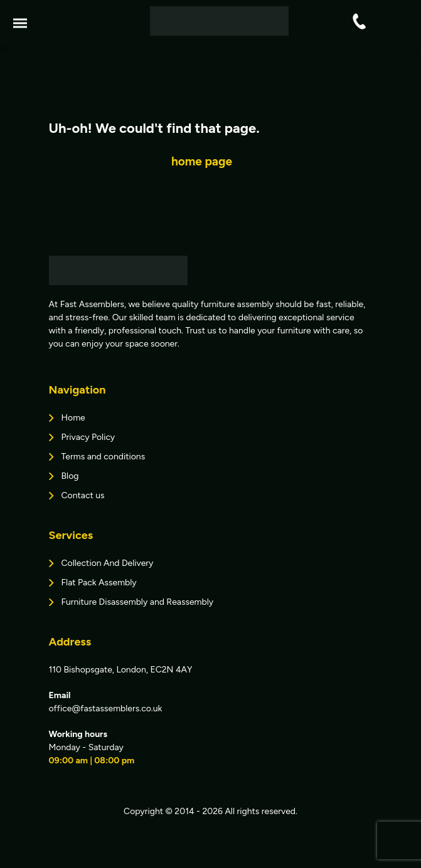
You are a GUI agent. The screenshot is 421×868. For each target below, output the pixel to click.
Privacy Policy (88, 437)
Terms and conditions (104, 457)
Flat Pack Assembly (99, 583)
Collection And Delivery (108, 563)
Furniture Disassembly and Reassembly (138, 602)
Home (73, 418)
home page (202, 161)
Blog (70, 476)
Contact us (83, 495)
